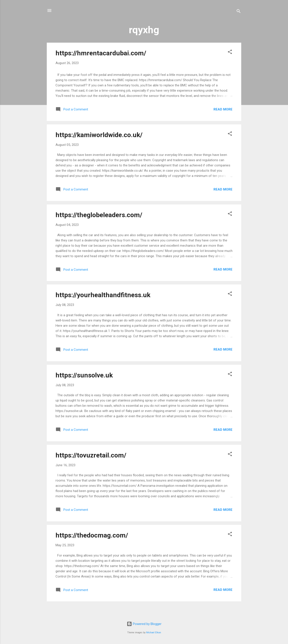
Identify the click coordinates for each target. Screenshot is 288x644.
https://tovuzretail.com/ (91, 455)
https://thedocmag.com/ (92, 535)
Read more (223, 109)
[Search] (239, 12)
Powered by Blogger (144, 624)
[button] (230, 53)
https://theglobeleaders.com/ (99, 215)
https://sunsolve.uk (84, 375)
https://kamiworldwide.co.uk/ (99, 135)
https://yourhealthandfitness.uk (103, 295)
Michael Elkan (154, 633)
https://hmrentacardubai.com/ (101, 53)
